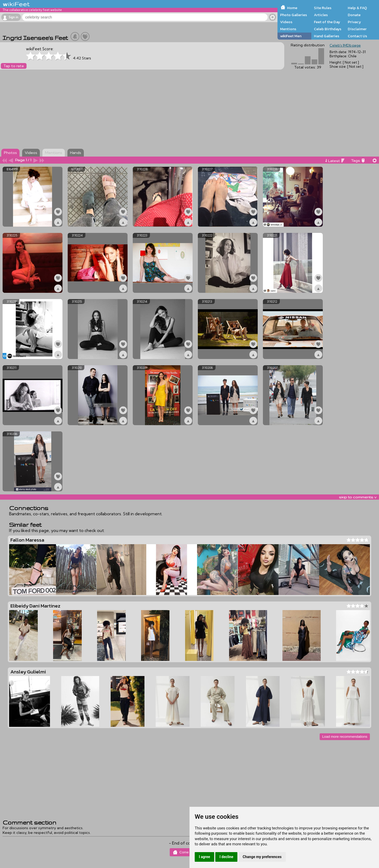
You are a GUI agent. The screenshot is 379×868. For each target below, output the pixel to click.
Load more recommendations (345, 737)
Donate (354, 15)
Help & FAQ (357, 8)
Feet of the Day (327, 22)
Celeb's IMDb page (345, 45)
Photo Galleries (293, 15)
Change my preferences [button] (262, 857)
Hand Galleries (327, 36)
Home (292, 8)
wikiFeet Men (291, 36)
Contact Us (357, 36)
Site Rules (323, 8)
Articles (321, 15)
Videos (286, 22)
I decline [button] (226, 857)
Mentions (288, 29)
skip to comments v (358, 497)
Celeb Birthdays (328, 29)
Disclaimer (357, 29)
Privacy (354, 22)
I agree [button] (204, 857)
